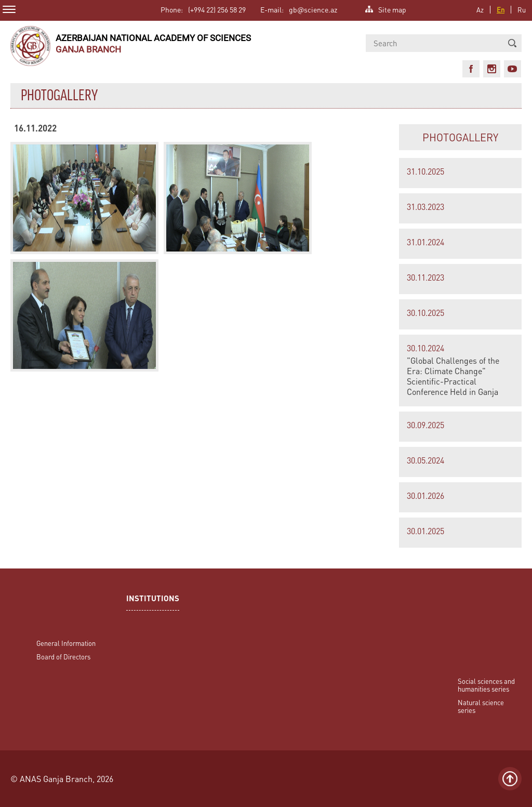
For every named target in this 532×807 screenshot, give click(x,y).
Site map (392, 9)
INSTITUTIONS (153, 599)
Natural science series (481, 706)
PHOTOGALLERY (460, 137)
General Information (66, 643)
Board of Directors (63, 657)
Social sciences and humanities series (486, 685)
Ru (522, 10)
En (501, 10)
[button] (512, 43)
